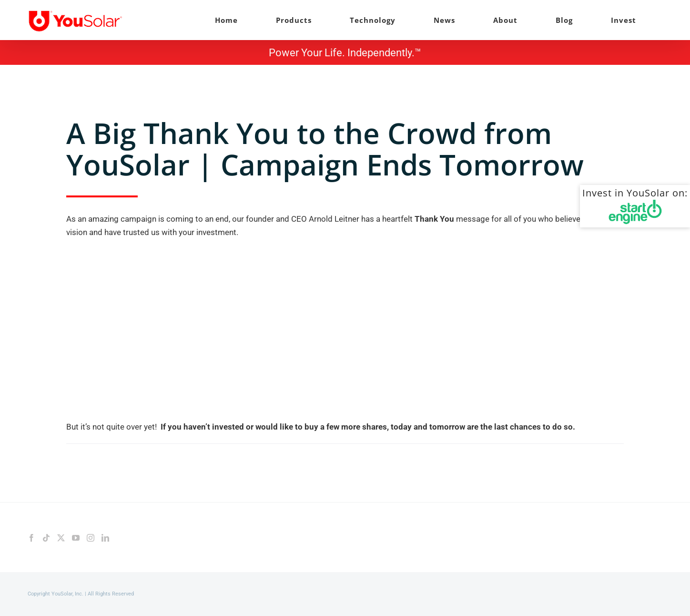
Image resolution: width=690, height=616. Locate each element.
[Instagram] (91, 538)
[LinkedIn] (105, 538)
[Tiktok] (46, 538)
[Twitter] (61, 538)
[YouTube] (76, 538)
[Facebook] (31, 538)
